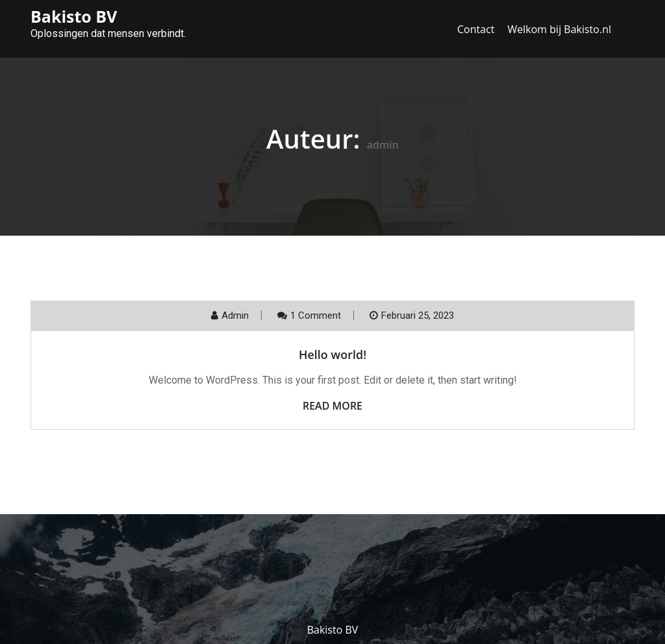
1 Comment (316, 316)
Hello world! (332, 354)
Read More (332, 406)
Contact (476, 29)
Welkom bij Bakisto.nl (560, 29)
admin (235, 316)
